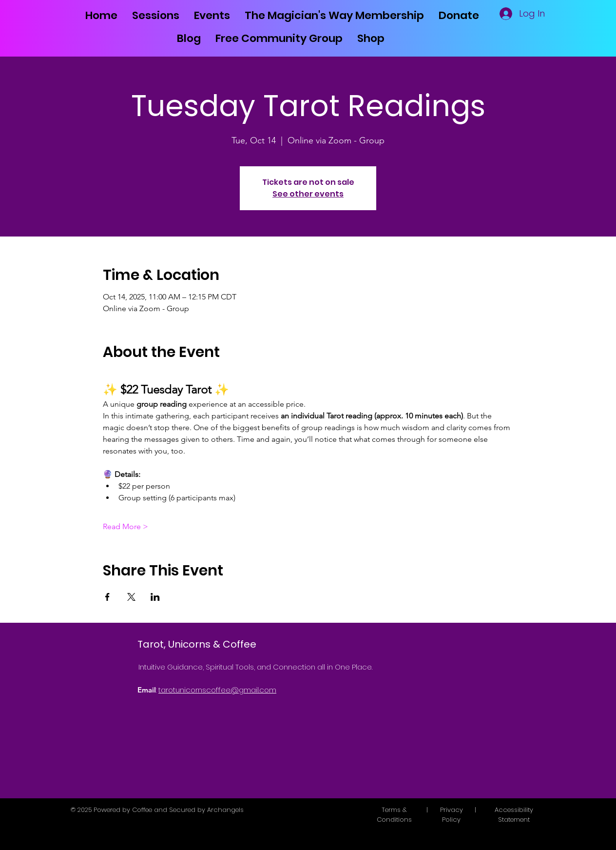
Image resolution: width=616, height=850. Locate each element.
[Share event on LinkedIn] (155, 597)
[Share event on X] (131, 597)
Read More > (125, 526)
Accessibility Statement (514, 815)
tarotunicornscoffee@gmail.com (217, 690)
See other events (308, 194)
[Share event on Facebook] (107, 597)
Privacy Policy (452, 815)
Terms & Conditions (394, 815)
